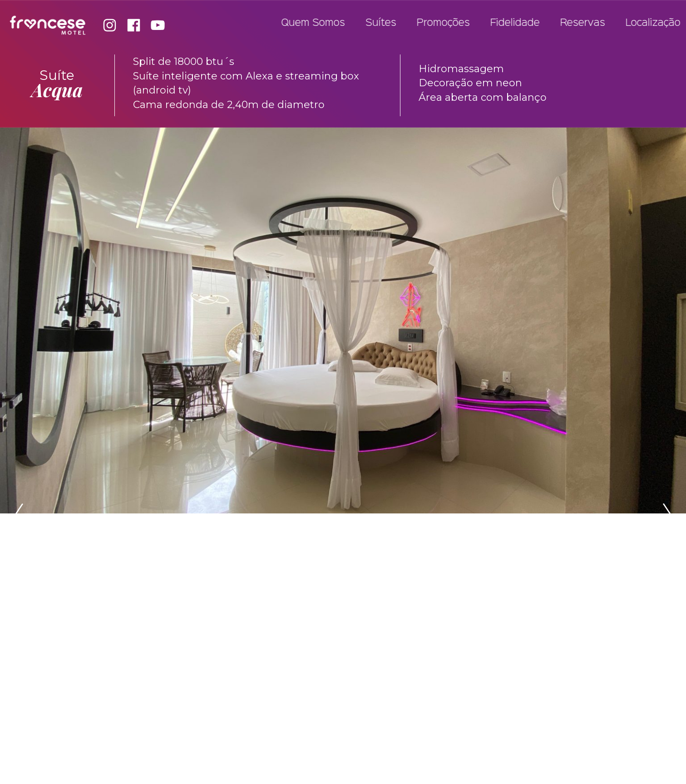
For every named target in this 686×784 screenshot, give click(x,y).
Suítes (386, 23)
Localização (658, 23)
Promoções (448, 23)
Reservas (588, 23)
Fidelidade (520, 23)
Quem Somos (318, 23)
